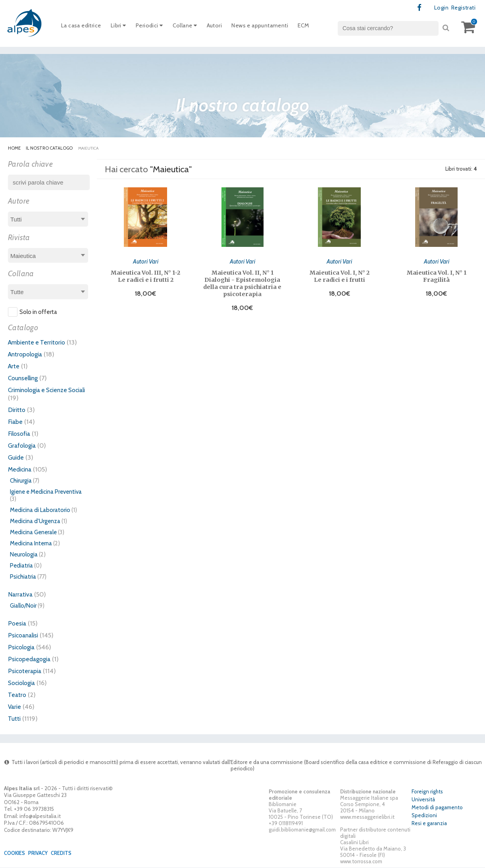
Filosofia (20, 434)
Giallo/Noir (23, 606)
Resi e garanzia (429, 824)
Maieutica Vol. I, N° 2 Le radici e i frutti (340, 275)
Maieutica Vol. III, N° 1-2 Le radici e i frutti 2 (145, 275)
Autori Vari (145, 260)
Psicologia (23, 647)
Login (438, 8)
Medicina (21, 470)
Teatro (17, 695)
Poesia (17, 624)
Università (423, 800)
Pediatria (21, 566)
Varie (15, 707)
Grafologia (23, 446)
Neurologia (24, 555)
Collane (193, 27)
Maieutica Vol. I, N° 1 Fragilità (437, 275)
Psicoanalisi (25, 635)
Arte (14, 366)
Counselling (25, 378)
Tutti (15, 719)
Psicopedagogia (31, 659)
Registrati (462, 8)
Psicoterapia (26, 671)
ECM (320, 27)
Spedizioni (424, 816)
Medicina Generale (33, 533)
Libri (122, 27)
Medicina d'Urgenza (35, 522)
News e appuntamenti (273, 27)
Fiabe (16, 422)
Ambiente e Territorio (39, 343)
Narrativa (21, 595)
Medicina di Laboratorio (40, 510)
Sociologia (23, 683)
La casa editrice (83, 27)
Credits (65, 853)
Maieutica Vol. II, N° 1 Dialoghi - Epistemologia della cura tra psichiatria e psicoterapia (242, 283)
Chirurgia (21, 481)
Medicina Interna (31, 544)
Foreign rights (427, 792)
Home (14, 148)
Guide (16, 458)
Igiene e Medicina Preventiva (46, 492)
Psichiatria (23, 577)
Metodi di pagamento (437, 808)
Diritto (17, 410)
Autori (224, 27)
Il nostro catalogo (50, 148)
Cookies (16, 853)
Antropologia (27, 354)
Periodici (155, 27)
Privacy (41, 853)
